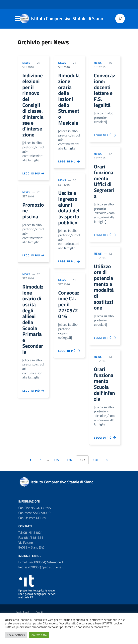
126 (69, 472)
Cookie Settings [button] (16, 635)
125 (56, 472)
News (26, 63)
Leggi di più (34, 179)
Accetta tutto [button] (39, 635)
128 (95, 472)
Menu (17, 19)
